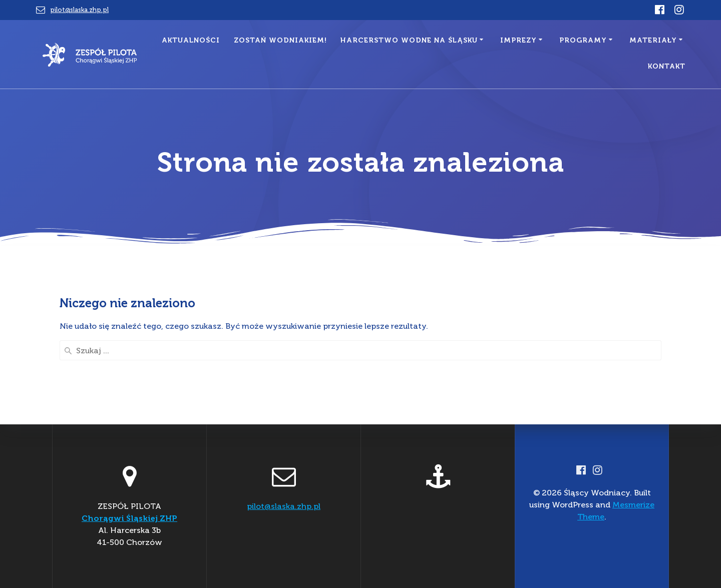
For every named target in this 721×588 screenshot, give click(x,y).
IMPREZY (518, 40)
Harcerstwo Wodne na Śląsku (409, 40)
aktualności (191, 40)
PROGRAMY (583, 40)
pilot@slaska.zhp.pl (79, 10)
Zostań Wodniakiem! (280, 40)
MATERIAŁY (653, 40)
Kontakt (667, 66)
